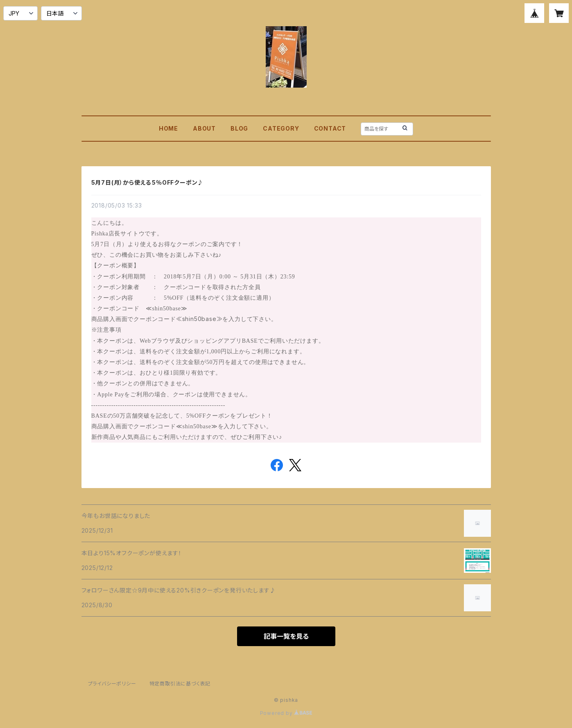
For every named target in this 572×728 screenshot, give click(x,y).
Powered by (286, 713)
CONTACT (330, 128)
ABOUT (204, 128)
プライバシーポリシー (112, 684)
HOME (168, 128)
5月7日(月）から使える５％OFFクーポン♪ (148, 182)
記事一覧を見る (286, 636)
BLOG (239, 128)
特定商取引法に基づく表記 (180, 684)
